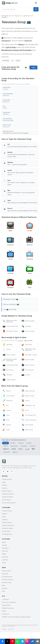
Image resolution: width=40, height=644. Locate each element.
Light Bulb (8, 344)
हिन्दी (33, 449)
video (18, 60)
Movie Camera (28, 365)
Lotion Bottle (9, 396)
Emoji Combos (7, 571)
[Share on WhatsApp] (17, 641)
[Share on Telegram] (23, 641)
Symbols (5, 488)
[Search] (36, 9)
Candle (7, 349)
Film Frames (8, 370)
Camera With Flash (10, 326)
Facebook (5, 548)
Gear (6, 420)
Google (4, 545)
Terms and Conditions (9, 602)
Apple (4, 542)
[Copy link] (33, 641)
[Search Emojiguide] (17, 9)
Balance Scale (28, 396)
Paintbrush (8, 401)
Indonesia (6, 452)
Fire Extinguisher (29, 415)
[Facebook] (4, 471)
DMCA (4, 611)
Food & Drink (6, 500)
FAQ (3, 591)
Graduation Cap (28, 405)
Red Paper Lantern (10, 331)
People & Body (7, 479)
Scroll (25, 410)
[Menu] (36, 3)
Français (29, 443)
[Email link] (37, 641)
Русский (32, 446)
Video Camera (28, 331)
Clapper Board (9, 380)
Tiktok (4, 563)
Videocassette (28, 321)
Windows (5, 551)
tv (13, 60)
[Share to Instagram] (27, 641)
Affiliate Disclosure (8, 608)
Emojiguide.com (6, 16)
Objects (17, 16)
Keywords (5, 574)
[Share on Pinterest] (12, 641)
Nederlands (14, 446)
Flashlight (26, 326)
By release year (7, 577)
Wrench (7, 391)
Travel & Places (7, 491)
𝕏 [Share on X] (7, 641)
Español (13, 443)
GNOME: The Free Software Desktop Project (16, 617)
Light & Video (27, 16)
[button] (20, 88)
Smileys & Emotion (8, 494)
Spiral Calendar (28, 391)
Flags (4, 482)
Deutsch (21, 443)
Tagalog (15, 452)
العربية (27, 449)
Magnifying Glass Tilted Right (10, 360)
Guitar (6, 430)
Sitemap (4, 629)
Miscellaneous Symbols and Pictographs (16, 133)
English (6, 443)
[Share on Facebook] (2, 641)
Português (24, 446)
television (6, 60)
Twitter (4, 554)
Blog (3, 585)
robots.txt (11, 629)
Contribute (5, 599)
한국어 (21, 449)
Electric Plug (27, 430)
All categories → (7, 534)
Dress (6, 415)
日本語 (14, 449)
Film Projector (28, 370)
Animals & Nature (8, 497)
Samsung (5, 557)
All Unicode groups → (9, 503)
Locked (7, 410)
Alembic (7, 425)
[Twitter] (8, 471)
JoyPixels (5, 560)
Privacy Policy (6, 605)
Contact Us (6, 614)
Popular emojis (7, 583)
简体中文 (6, 449)
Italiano (6, 446)
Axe (6, 405)
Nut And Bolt (27, 425)
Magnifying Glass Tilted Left (10, 321)
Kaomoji (5, 588)
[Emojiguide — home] (10, 3)
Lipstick (26, 401)
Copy (33, 67)
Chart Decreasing (29, 420)
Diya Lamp (27, 344)
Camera (26, 375)
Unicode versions (8, 580)
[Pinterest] (12, 471)
